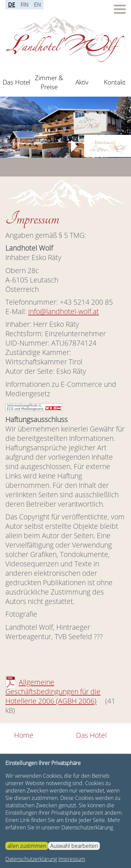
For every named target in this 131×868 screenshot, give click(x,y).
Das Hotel (16, 82)
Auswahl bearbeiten (74, 846)
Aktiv (82, 82)
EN (37, 5)
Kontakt (115, 82)
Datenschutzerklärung (31, 859)
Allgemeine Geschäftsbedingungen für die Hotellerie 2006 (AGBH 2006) (53, 692)
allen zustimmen (27, 846)
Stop (68, 119)
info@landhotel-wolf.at (63, 311)
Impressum (72, 859)
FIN (24, 5)
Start (63, 119)
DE (12, 5)
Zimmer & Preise (49, 82)
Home (24, 735)
